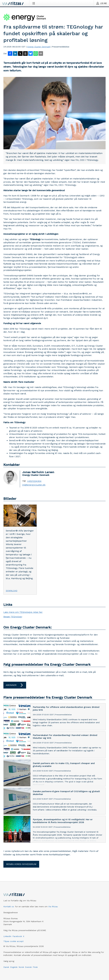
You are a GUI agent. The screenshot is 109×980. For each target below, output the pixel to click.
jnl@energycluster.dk (34, 485)
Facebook (17, 936)
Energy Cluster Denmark (39, 47)
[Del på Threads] (25, 54)
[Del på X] (20, 54)
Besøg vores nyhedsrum (21, 864)
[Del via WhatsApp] (36, 54)
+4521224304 (34, 481)
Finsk (35, 967)
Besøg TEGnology (13, 617)
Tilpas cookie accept (13, 941)
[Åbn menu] (34, 3)
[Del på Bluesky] (31, 54)
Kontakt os (9, 906)
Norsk (21, 967)
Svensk (28, 967)
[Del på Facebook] (10, 54)
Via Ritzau (53, 906)
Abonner (15, 685)
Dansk (6, 967)
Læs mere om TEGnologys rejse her (23, 612)
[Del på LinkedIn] (15, 54)
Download (12, 591)
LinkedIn (7, 936)
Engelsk (14, 967)
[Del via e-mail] (41, 54)
